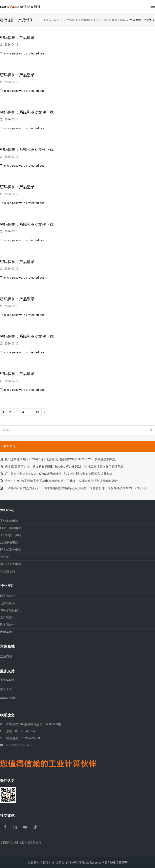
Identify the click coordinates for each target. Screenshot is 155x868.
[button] (153, 6)
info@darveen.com (19, 745)
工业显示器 (8, 571)
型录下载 (6, 689)
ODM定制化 (8, 698)
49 (37, 413)
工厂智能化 (8, 617)
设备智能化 (8, 625)
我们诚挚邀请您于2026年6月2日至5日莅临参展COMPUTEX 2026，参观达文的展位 (60, 459)
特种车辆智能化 (11, 610)
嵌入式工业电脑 (11, 550)
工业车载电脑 (9, 521)
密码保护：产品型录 (17, 38)
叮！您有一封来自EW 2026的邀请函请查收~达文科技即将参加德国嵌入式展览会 (59, 474)
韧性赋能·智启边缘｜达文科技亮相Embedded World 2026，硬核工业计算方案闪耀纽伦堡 (64, 467)
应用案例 (6, 632)
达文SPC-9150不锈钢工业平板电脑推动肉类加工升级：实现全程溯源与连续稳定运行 (61, 481)
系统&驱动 (7, 680)
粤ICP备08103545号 (115, 863)
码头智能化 (8, 596)
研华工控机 (23, 843)
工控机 (5, 557)
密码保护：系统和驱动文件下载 (27, 112)
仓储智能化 (8, 603)
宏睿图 (37, 843)
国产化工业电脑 (11, 564)
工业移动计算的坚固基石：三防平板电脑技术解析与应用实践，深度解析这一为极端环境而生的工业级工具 (76, 488)
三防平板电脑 (9, 542)
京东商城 (6, 657)
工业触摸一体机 (11, 535)
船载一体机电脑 (11, 528)
